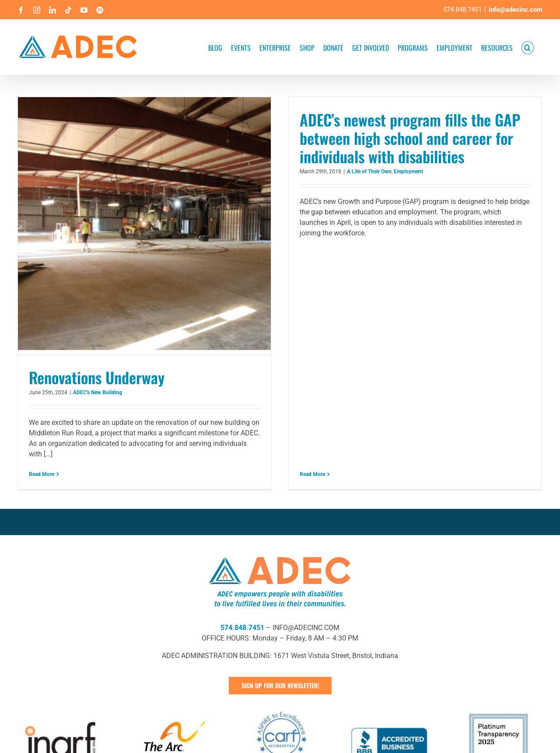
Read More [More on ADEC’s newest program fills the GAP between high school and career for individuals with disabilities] (302, 253)
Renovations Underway (97, 377)
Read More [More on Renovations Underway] (42, 474)
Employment (398, 172)
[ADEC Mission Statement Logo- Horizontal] (280, 542)
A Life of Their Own (359, 172)
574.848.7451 (242, 615)
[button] (528, 47)
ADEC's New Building (98, 392)
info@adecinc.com (516, 10)
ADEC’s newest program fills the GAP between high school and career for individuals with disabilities (400, 138)
